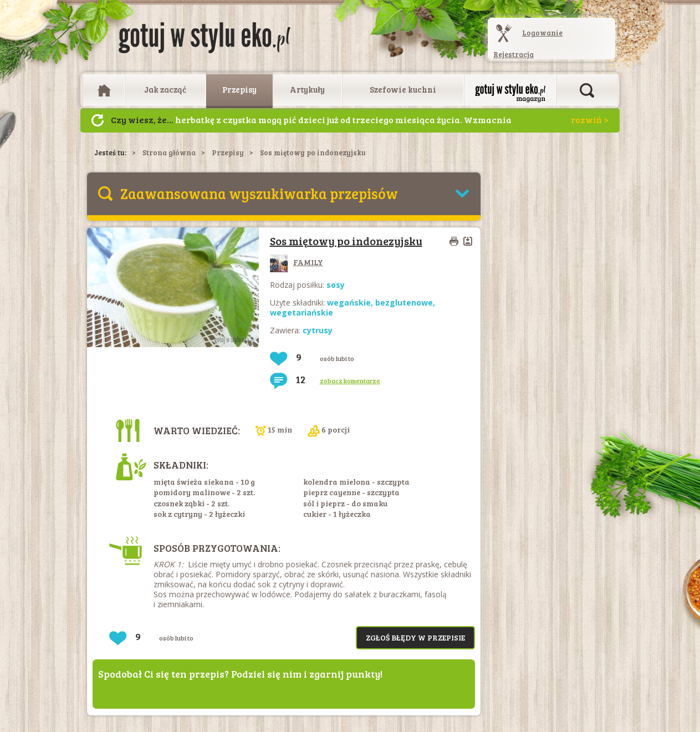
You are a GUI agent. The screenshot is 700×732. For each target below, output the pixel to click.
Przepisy (239, 89)
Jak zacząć (165, 89)
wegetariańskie (302, 312)
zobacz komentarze (350, 380)
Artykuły (307, 89)
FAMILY (297, 262)
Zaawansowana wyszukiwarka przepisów (259, 193)
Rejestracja (513, 54)
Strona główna (169, 152)
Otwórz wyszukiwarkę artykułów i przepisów (587, 90)
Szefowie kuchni (403, 89)
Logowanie (542, 33)
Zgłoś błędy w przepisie (415, 637)
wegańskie (349, 303)
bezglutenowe (404, 303)
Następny (98, 120)
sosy (336, 285)
